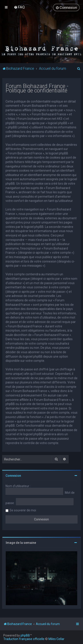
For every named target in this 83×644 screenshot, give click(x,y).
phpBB (25, 635)
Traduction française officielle (24, 639)
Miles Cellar (56, 639)
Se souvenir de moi (23, 510)
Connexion (13, 475)
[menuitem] (19, 7)
